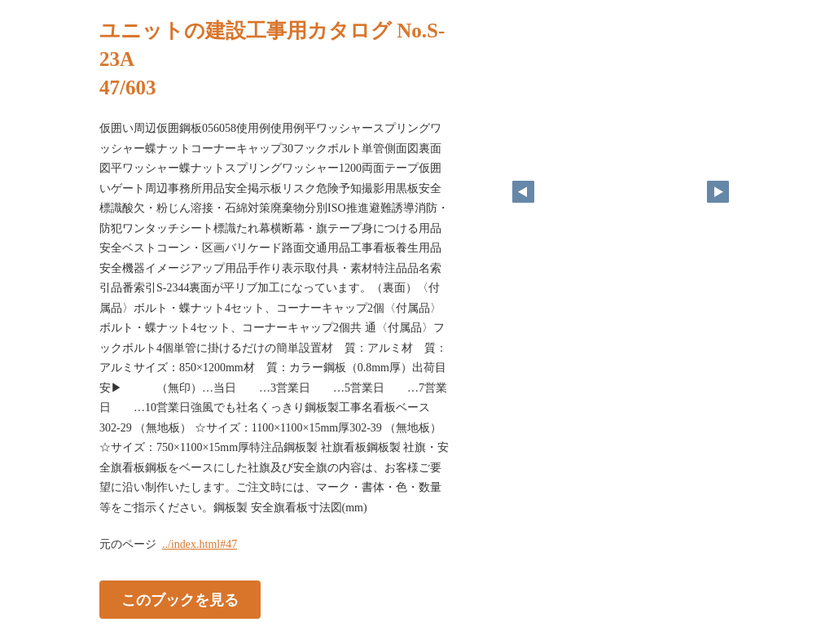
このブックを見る (180, 600)
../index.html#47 (200, 544)
